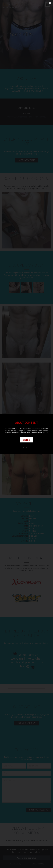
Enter (26, 440)
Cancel (27, 448)
